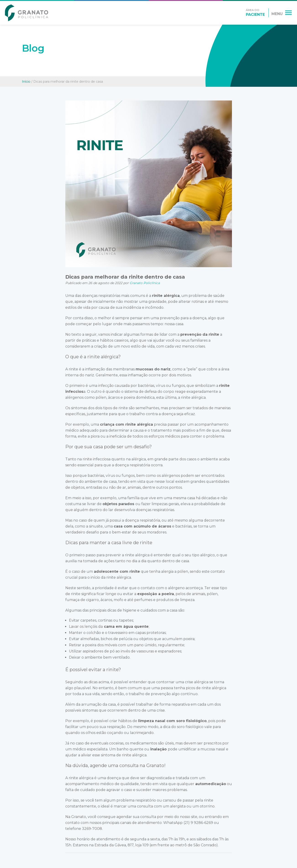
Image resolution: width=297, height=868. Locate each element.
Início (26, 82)
